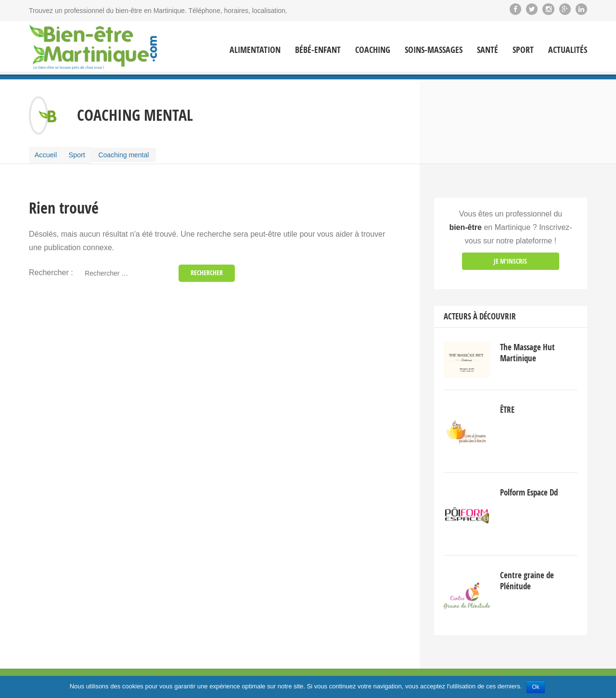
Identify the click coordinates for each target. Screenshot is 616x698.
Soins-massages (434, 50)
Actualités (568, 50)
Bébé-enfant (318, 50)
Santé (488, 50)
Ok (535, 687)
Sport (523, 50)
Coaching (373, 50)
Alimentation (255, 50)
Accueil (47, 154)
